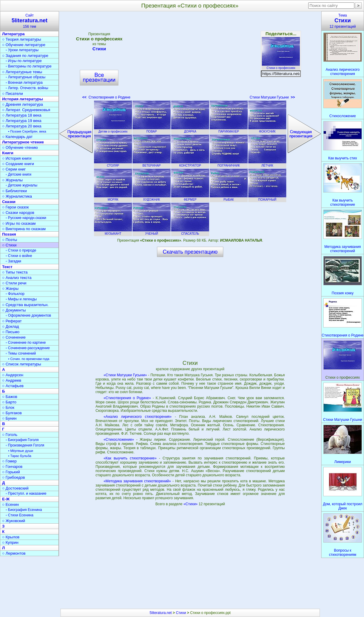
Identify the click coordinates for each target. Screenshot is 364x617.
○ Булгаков (12, 413)
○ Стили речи (14, 283)
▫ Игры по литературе (24, 61)
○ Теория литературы (22, 39)
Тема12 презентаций (343, 21)
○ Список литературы (22, 364)
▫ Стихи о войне (19, 256)
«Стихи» (191, 504)
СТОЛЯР (113, 164)
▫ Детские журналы (22, 185)
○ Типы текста (15, 272)
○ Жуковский (14, 521)
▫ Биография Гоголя (22, 440)
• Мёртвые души (21, 451)
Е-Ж (6, 499)
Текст (7, 267)
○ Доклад (11, 326)
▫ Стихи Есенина (20, 515)
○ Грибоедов (14, 477)
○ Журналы (12, 180)
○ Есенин (10, 504)
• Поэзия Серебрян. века (27, 131)
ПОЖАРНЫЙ (267, 198)
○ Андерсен (13, 375)
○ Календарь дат (17, 137)
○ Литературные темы (22, 72)
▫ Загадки (13, 261)
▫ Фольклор (15, 294)
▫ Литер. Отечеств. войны (27, 88)
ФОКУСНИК (267, 130)
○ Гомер (9, 461)
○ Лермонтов (14, 553)
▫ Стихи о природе (21, 250)
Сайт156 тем (30, 21)
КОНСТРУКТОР (190, 164)
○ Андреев (12, 380)
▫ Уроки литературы (22, 50)
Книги (8, 153)
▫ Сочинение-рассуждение (28, 348)
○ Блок (8, 407)
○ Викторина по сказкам (24, 229)
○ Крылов (11, 537)
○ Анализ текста (17, 278)
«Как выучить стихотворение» (130, 458)
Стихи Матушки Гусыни (272, 97)
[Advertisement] (190, 57)
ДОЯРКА (190, 130)
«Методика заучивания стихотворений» (137, 481)
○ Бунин (9, 418)
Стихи (99, 49)
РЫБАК (229, 198)
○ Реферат (12, 321)
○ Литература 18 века (22, 115)
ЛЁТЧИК (267, 164)
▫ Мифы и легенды (21, 299)
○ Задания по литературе (25, 56)
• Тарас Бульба (20, 456)
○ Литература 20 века (22, 126)
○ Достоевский (15, 488)
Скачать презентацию (190, 252)
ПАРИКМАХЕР (229, 130)
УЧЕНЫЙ (152, 232)
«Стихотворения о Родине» (127, 398)
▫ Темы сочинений (21, 353)
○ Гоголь (10, 435)
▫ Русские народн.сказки (26, 218)
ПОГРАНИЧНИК (229, 164)
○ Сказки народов (18, 213)
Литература (13, 34)
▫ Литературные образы (26, 77)
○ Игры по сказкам (19, 223)
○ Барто (9, 402)
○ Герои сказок (16, 207)
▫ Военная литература (24, 83)
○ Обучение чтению (20, 147)
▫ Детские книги (19, 174)
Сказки (9, 202)
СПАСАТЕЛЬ (190, 232)
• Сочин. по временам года (29, 359)
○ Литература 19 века (22, 121)
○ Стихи (9, 245)
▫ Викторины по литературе (29, 66)
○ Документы (14, 310)
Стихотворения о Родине (106, 97)
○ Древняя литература (22, 104)
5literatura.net (161, 613)
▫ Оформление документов (28, 315)
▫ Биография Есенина (24, 510)
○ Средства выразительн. (25, 305)
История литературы (23, 99)
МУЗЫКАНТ (113, 232)
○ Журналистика (17, 196)
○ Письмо (11, 332)
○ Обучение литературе (24, 45)
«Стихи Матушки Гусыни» (125, 375)
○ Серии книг (14, 169)
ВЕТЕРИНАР (152, 164)
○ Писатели (13, 94)
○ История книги (17, 158)
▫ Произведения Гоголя (25, 445)
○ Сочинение (14, 337)
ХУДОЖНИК (152, 198)
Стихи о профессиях (281, 66)
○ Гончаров (12, 467)
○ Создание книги (18, 164)
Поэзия (9, 234)
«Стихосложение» (119, 440)
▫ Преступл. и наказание (26, 493)
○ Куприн (10, 542)
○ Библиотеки (14, 191)
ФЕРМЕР (190, 198)
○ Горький (11, 472)
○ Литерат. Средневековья (26, 110)
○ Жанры (10, 288)
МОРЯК (113, 198)
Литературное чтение (23, 142)
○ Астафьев (13, 386)
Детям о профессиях (113, 130)
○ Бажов (10, 397)
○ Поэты (10, 240)
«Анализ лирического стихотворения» (138, 417)
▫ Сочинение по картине (26, 343)
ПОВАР (152, 130)
